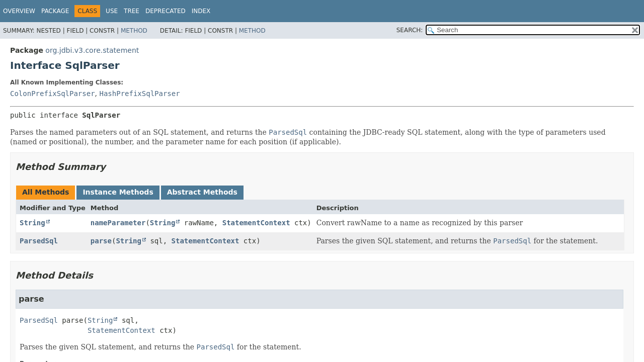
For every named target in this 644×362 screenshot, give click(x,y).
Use (112, 11)
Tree (132, 11)
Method (134, 31)
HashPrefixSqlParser (139, 94)
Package (55, 11)
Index (201, 11)
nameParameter (118, 223)
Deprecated (166, 11)
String (32, 223)
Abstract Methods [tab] (202, 192)
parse (101, 241)
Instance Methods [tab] (118, 192)
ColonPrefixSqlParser (53, 94)
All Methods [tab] (46, 192)
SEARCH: (410, 30)
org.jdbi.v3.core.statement (92, 50)
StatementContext (256, 223)
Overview (19, 11)
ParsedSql (39, 241)
